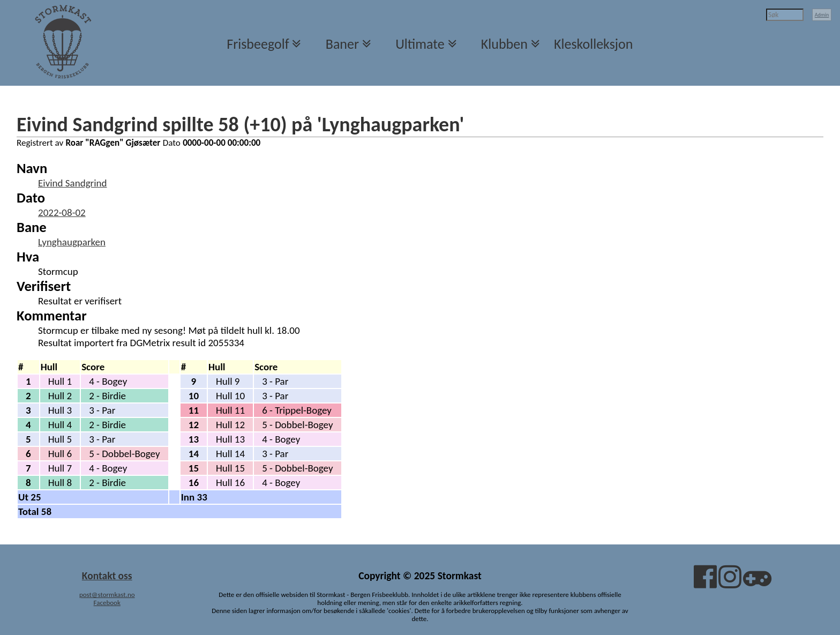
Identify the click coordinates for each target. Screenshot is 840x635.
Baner (342, 44)
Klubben (504, 44)
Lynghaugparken (72, 242)
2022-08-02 (62, 212)
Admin (822, 15)
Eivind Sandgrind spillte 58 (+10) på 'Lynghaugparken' (240, 124)
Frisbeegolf (258, 44)
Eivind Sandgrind (73, 183)
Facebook (107, 603)
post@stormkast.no (107, 595)
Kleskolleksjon (593, 44)
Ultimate (420, 44)
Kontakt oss (107, 576)
